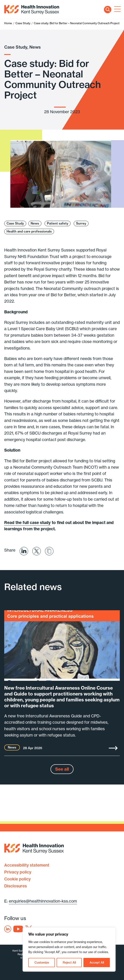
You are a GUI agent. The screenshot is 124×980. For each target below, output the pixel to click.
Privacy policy (18, 872)
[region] (69, 949)
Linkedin (8, 929)
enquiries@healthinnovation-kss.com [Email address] (43, 901)
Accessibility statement (27, 865)
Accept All (97, 963)
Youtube (18, 929)
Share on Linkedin (24, 551)
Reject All (69, 963)
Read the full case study (27, 523)
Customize (42, 963)
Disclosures (16, 886)
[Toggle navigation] (117, 9)
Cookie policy (17, 879)
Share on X (37, 551)
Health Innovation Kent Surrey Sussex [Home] (32, 10)
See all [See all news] (62, 769)
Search (108, 10)
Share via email (49, 551)
